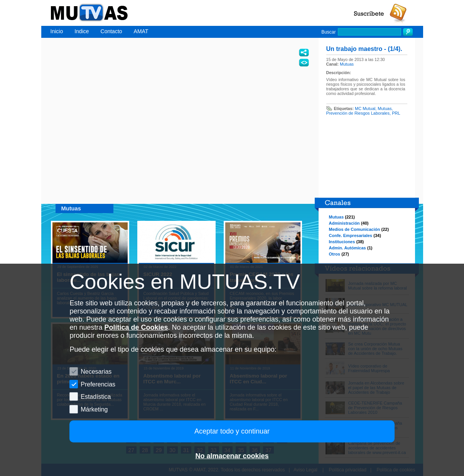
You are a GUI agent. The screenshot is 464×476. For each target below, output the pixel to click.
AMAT (141, 31)
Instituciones (342, 242)
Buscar (328, 32)
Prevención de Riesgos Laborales (358, 113)
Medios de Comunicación (355, 229)
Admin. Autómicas (348, 248)
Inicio (57, 31)
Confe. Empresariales (351, 235)
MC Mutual (365, 108)
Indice (82, 31)
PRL (396, 113)
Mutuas (347, 64)
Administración (344, 223)
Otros (335, 254)
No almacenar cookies (232, 456)
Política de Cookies (136, 327)
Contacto (111, 31)
